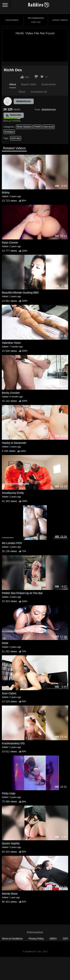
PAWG (38, 127)
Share (22, 92)
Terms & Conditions (12, 939)
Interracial (49, 127)
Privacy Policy (36, 939)
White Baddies (24, 127)
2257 (65, 939)
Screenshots (48, 84)
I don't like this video (36, 77)
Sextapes (9, 132)
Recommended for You (36, 20)
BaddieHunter (24, 101)
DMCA (53, 939)
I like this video (22, 77)
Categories (12, 20)
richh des (16, 138)
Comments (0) (39, 92)
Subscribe (14, 115)
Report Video (29, 84)
